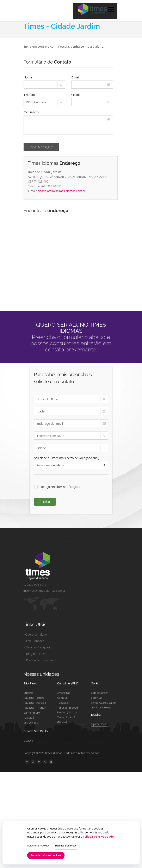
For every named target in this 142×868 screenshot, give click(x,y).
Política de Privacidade (98, 837)
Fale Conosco (34, 641)
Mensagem (31, 112)
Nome (28, 77)
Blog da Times (35, 654)
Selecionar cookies (39, 846)
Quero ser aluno (35, 634)
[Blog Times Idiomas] (51, 762)
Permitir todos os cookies (46, 855)
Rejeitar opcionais (66, 846)
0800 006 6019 (35, 585)
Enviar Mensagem (41, 147)
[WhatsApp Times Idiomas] (45, 762)
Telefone (30, 95)
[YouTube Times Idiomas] (33, 762)
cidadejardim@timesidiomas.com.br (61, 191)
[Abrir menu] (111, 9)
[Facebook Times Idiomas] (27, 762)
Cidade (76, 95)
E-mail (75, 77)
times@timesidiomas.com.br (44, 591)
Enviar (45, 502)
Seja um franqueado (38, 647)
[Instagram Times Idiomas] (39, 762)
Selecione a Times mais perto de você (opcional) (67, 458)
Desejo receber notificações (57, 487)
